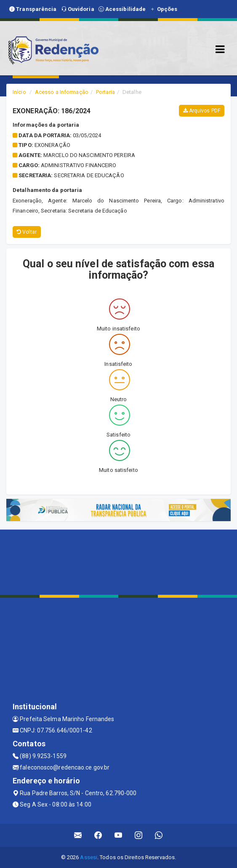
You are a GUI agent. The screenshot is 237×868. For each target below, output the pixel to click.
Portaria (105, 92)
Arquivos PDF (202, 111)
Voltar (27, 232)
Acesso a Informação (62, 92)
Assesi (89, 857)
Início (19, 92)
